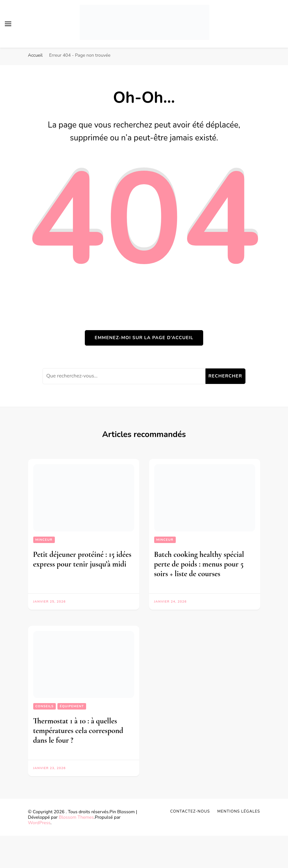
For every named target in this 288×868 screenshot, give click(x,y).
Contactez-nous (190, 811)
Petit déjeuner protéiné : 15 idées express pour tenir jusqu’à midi (82, 559)
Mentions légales (239, 811)
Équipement (72, 706)
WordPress (39, 823)
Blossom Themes (76, 817)
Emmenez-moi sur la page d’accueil (144, 338)
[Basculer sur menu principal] (8, 24)
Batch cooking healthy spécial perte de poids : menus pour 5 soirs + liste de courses (199, 564)
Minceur (44, 540)
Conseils (45, 706)
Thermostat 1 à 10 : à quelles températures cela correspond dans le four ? (78, 731)
